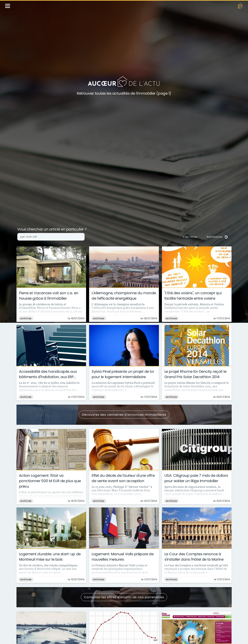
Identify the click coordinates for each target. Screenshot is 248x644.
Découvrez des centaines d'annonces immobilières (124, 415)
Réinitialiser (217, 237)
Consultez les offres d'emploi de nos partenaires (124, 597)
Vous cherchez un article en (52, 229)
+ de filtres (190, 237)
